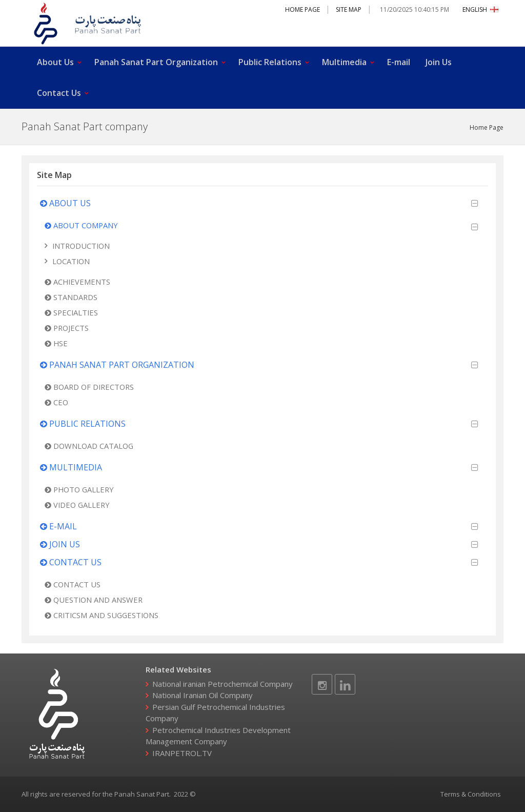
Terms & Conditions (471, 794)
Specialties (71, 312)
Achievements (77, 282)
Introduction (81, 246)
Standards (71, 297)
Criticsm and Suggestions (102, 615)
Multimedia (344, 62)
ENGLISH (480, 9)
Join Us (439, 62)
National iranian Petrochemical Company (223, 684)
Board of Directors (89, 387)
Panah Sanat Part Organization (156, 62)
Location (71, 261)
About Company (81, 225)
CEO (56, 402)
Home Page (302, 9)
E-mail (399, 62)
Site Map (349, 9)
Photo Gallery (79, 489)
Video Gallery (77, 505)
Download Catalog (89, 446)
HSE (56, 343)
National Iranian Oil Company (203, 695)
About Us (55, 62)
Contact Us (59, 93)
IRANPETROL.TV (182, 753)
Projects (67, 328)
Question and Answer (94, 600)
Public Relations (270, 62)
